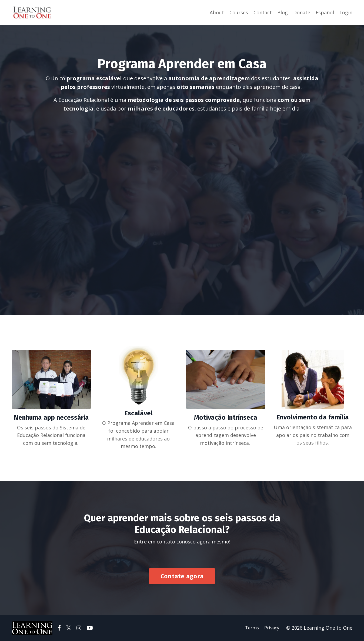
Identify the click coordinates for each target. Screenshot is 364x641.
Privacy (273, 629)
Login (346, 12)
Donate (302, 12)
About (217, 12)
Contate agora (182, 577)
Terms (251, 629)
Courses (239, 12)
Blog (283, 12)
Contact (263, 12)
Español (325, 12)
